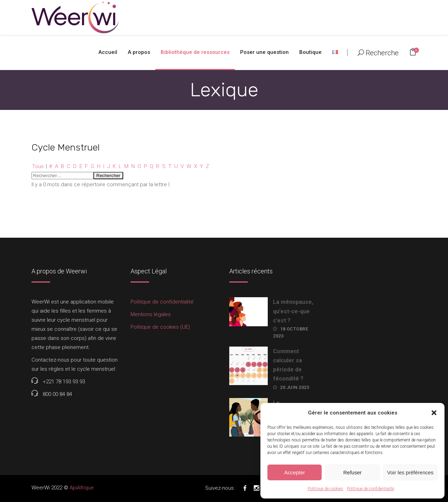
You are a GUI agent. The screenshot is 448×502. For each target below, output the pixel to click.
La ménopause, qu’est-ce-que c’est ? (293, 311)
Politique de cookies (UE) (160, 327)
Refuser (353, 472)
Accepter (295, 472)
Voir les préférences (410, 472)
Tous (38, 166)
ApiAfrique (82, 488)
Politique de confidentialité (370, 489)
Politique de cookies (325, 489)
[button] (434, 413)
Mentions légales (151, 314)
